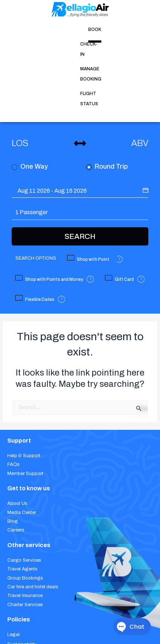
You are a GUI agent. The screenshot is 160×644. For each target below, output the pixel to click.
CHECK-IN (47, 30)
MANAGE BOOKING (82, 30)
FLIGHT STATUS (123, 30)
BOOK (26, 30)
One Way (30, 92)
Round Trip (107, 92)
